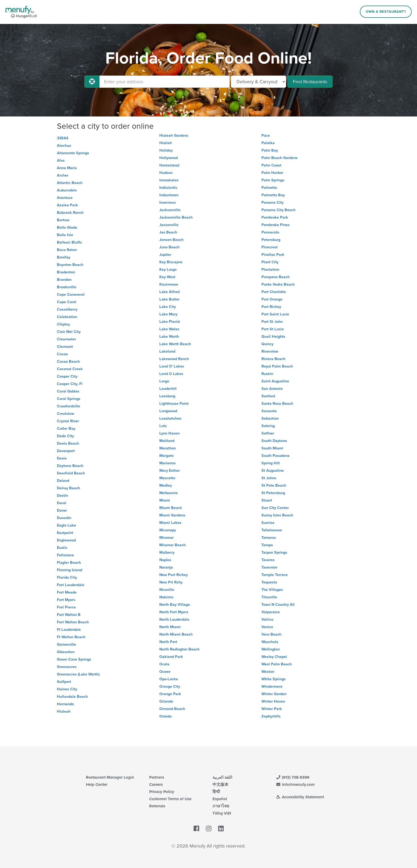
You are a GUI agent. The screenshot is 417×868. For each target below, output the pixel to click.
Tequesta (269, 582)
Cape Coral (67, 302)
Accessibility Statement (300, 797)
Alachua (64, 146)
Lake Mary (168, 314)
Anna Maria (67, 168)
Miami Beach (171, 508)
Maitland (167, 441)
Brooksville (67, 287)
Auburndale (67, 190)
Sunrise (268, 523)
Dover (62, 510)
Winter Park (272, 709)
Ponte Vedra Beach (278, 284)
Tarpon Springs (274, 552)
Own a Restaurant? (386, 12)
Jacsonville (169, 225)
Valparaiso (271, 612)
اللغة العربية (222, 777)
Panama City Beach (278, 210)
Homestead (169, 165)
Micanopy (168, 530)
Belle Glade (67, 228)
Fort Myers (66, 600)
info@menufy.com (295, 784)
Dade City (65, 436)
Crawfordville (68, 406)
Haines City (67, 689)
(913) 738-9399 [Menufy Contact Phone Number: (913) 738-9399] (293, 777)
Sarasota (269, 411)
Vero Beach (271, 634)
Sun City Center (275, 508)
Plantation (270, 270)
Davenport (66, 451)
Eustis (62, 548)
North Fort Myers (174, 612)
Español (220, 799)
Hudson (166, 173)
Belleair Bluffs (69, 242)
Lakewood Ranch (174, 359)
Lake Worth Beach (175, 344)
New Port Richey (174, 575)
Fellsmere (65, 555)
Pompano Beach (276, 277)
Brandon (64, 280)
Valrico (267, 619)
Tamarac (269, 538)
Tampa (267, 545)
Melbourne (168, 493)
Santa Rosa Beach (277, 404)
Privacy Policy (162, 792)
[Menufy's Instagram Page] (209, 829)
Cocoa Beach (68, 362)
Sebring (268, 426)
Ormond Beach (172, 709)
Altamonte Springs (73, 153)
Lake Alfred (169, 292)
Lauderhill (168, 389)
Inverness (168, 203)
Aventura (65, 198)
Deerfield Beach (71, 473)
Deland (63, 481)
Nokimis (166, 597)
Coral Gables (68, 391)
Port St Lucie (273, 329)
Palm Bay (270, 150)
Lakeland (167, 351)
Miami (165, 500)
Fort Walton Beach (73, 622)
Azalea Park (67, 205)
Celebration (67, 317)
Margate (166, 456)
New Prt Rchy (171, 582)
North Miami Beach (176, 634)
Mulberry (167, 552)
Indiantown (169, 195)
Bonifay (64, 257)
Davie (62, 458)
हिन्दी (216, 792)
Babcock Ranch (70, 213)
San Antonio (272, 389)
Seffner (268, 433)
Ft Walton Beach (71, 637)
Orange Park (170, 694)
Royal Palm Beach (277, 366)
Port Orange (272, 299)
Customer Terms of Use (170, 799)
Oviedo (165, 716)
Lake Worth (169, 337)
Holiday (166, 150)
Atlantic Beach (70, 183)
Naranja (166, 567)
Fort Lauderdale (71, 585)
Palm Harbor (272, 173)
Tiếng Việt (222, 813)
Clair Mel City (69, 332)
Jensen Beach (171, 240)
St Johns (269, 478)
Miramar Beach (172, 545)
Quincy (267, 344)
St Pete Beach (274, 485)
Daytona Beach (70, 466)
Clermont (65, 347)
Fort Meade (67, 592)
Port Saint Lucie (275, 314)
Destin (62, 496)
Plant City (270, 262)
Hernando (65, 704)
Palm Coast (271, 165)
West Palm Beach (277, 664)
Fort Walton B (69, 615)
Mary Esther (170, 471)
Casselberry (67, 309)
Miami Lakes (170, 523)
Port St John (272, 322)
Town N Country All (278, 605)
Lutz (163, 426)
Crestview (66, 414)
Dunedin (64, 518)
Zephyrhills (271, 716)
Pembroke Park (275, 217)
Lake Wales (169, 329)
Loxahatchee (170, 418)
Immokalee (169, 180)
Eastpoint (65, 533)
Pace (266, 135)
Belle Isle (65, 235)
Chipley (63, 324)
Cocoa (62, 354)
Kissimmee (169, 284)
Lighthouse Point (174, 404)
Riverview (270, 351)
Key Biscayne (171, 262)
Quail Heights (273, 337)
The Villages (272, 590)
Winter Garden (274, 694)
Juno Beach (169, 247)
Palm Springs (273, 180)
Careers (156, 784)
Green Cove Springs (74, 659)
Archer (63, 175)
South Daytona (274, 441)
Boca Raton (67, 250)
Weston (268, 672)
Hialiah (166, 143)
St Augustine (273, 471)
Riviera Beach (273, 359)
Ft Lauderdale (69, 630)
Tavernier (269, 567)
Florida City (67, 577)
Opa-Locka (169, 679)
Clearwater (66, 339)
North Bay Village (175, 605)
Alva (61, 160)
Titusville (269, 597)
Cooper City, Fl (70, 384)
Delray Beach (68, 488)
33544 (63, 138)
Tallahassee (272, 530)
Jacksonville (170, 210)
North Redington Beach (179, 649)
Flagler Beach (69, 563)
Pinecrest (270, 247)
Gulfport (64, 682)
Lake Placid (169, 322)
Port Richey (271, 307)
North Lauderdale (174, 619)
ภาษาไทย (221, 806)
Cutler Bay (66, 429)
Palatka (268, 143)
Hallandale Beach (72, 697)
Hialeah (64, 711)
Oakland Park (171, 657)
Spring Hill (271, 463)
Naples (165, 560)
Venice (267, 627)
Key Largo (168, 270)
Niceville (167, 590)
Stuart (267, 500)
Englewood (66, 540)
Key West (167, 277)
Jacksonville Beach (176, 217)
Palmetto (269, 188)
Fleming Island (70, 570)
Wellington (271, 649)
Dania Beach (68, 443)
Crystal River (68, 421)
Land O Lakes (171, 374)
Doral (62, 503)
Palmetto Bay (273, 195)
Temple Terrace (275, 575)
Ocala (164, 664)
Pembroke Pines (276, 225)
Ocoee (165, 672)
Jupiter (165, 255)
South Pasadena (276, 456)
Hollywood (168, 158)
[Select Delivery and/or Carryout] (258, 82)
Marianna (167, 463)
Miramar (166, 538)
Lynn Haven (169, 433)
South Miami (272, 448)
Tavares (268, 560)
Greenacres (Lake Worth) (78, 674)
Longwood (168, 411)
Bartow (63, 220)
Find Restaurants (310, 82)
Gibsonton (66, 652)
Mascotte (167, 478)
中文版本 (220, 784)
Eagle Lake (66, 525)
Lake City (168, 307)
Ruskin (267, 374)
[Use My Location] (92, 82)
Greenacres (67, 667)
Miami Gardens (172, 515)
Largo (164, 381)
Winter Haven (273, 701)
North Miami (170, 627)
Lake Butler (169, 299)
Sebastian (270, 418)
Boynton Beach (70, 265)
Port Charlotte (274, 292)
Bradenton (66, 272)
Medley (166, 485)
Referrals (157, 806)
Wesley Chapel (274, 657)
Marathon (168, 448)
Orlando (166, 701)
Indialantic (168, 188)
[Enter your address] (165, 82)
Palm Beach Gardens (280, 158)
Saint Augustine (275, 381)
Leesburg (167, 396)
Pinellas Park (273, 255)
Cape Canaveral (71, 295)
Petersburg (271, 240)
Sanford (268, 396)
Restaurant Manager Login (110, 777)
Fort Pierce (66, 607)
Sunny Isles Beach (277, 515)
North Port (168, 642)
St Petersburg (273, 493)
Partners (157, 777)
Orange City (170, 687)
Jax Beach (168, 232)
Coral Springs (69, 399)
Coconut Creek (70, 369)
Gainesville (66, 644)
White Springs (274, 679)
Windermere (272, 687)
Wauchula (270, 642)
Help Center (97, 784)
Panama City (272, 203)
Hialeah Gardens (174, 135)
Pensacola (270, 232)
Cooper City (67, 376)
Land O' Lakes (172, 366)
